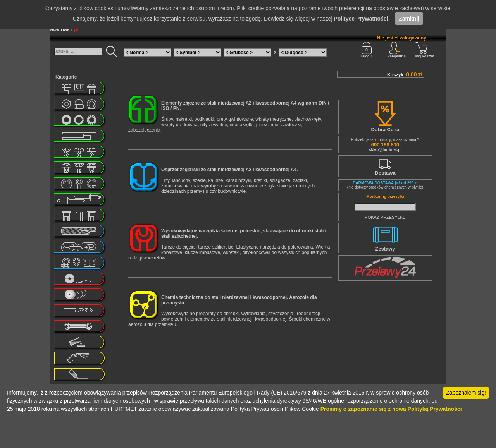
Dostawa (385, 173)
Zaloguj (367, 50)
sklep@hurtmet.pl (385, 150)
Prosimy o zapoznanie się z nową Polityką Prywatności (391, 409)
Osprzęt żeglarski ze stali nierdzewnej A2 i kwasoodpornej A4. (230, 170)
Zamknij (409, 19)
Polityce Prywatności (361, 19)
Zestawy (385, 249)
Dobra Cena (385, 130)
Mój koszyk (425, 50)
